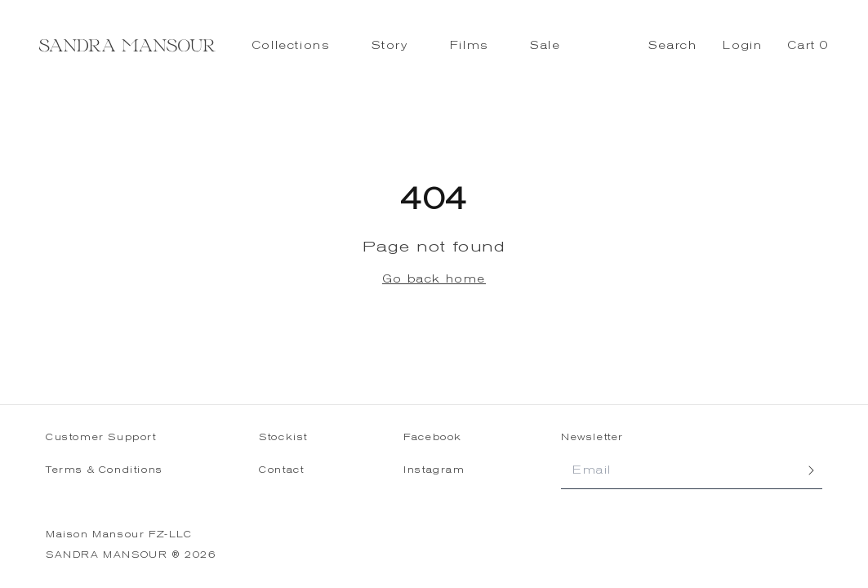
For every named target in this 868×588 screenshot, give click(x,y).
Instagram (434, 470)
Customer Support (101, 437)
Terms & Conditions (105, 470)
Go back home (434, 279)
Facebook (433, 437)
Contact (281, 470)
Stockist (283, 437)
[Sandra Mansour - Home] (127, 45)
